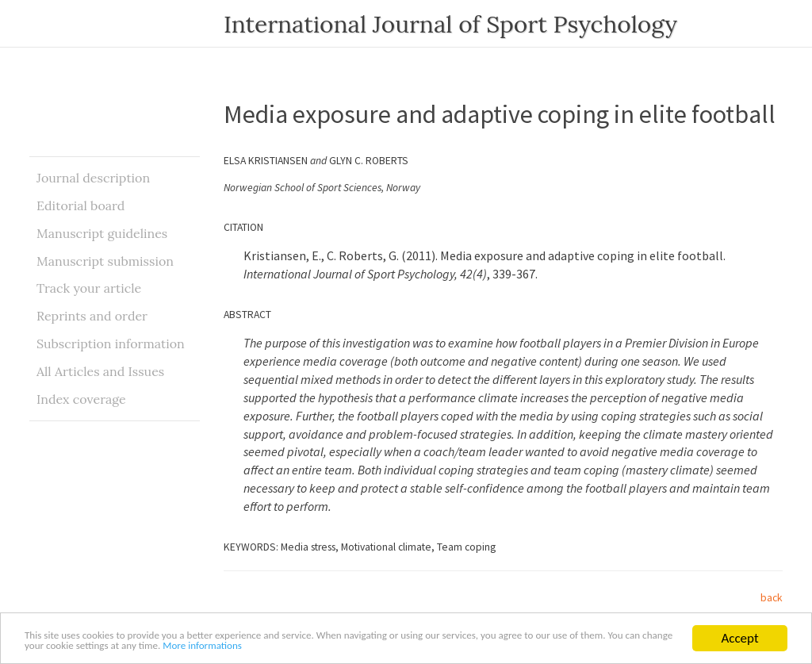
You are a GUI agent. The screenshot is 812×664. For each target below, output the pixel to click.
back (772, 598)
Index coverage (81, 399)
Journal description (93, 178)
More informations (451, 645)
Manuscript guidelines (102, 233)
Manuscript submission (105, 261)
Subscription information (111, 344)
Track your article (89, 288)
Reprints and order (92, 316)
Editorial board (80, 205)
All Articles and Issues (100, 371)
